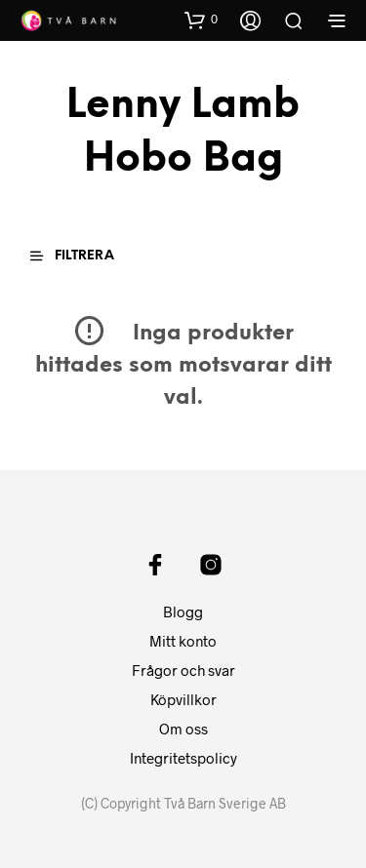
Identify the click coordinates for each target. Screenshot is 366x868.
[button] (201, 20)
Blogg (183, 612)
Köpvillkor (183, 699)
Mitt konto (183, 641)
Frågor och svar (183, 670)
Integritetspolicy (183, 758)
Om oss (183, 729)
